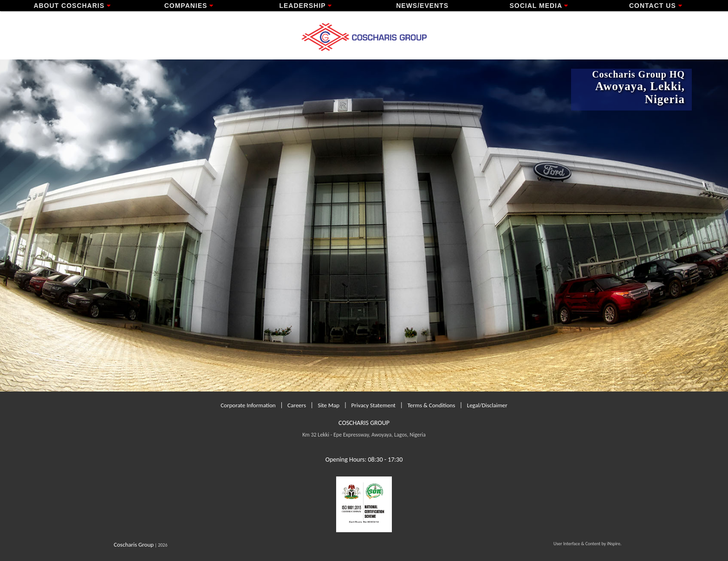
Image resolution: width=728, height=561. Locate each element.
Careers (297, 405)
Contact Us (656, 6)
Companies (189, 6)
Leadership (305, 6)
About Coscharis (72, 6)
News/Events (422, 6)
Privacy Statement (374, 405)
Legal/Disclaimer (487, 405)
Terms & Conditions (431, 405)
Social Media (539, 6)
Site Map (328, 405)
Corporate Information (248, 405)
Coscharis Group (134, 545)
